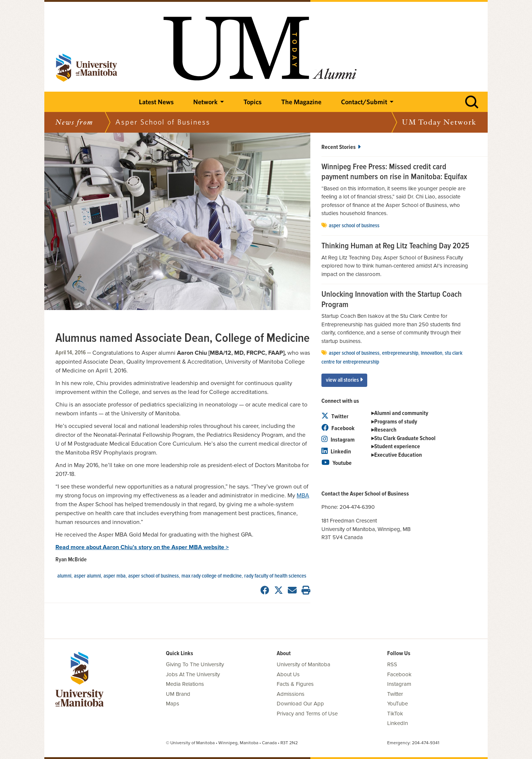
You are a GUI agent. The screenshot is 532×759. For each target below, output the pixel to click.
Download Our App (300, 704)
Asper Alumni (87, 576)
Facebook (338, 428)
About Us (288, 674)
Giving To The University (195, 664)
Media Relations (185, 684)
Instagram (338, 440)
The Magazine (301, 102)
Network (205, 102)
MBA (303, 496)
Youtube (337, 463)
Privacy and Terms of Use (307, 714)
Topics (253, 102)
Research (385, 430)
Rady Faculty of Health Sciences (275, 576)
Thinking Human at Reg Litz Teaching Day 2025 (395, 246)
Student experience (397, 447)
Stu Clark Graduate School (405, 438)
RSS (392, 664)
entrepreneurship (400, 353)
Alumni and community (401, 413)
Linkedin (336, 452)
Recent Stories (341, 147)
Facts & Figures (295, 684)
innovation (432, 353)
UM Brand (178, 694)
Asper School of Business (154, 576)
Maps (173, 704)
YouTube (398, 704)
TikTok (395, 714)
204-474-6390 (357, 507)
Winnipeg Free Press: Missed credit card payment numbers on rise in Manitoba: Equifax (394, 172)
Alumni (64, 576)
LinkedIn (398, 723)
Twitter (335, 417)
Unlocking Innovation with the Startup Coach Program (392, 300)
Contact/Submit (364, 102)
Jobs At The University (193, 674)
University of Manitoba (303, 664)
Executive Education (398, 455)
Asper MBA (115, 576)
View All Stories (344, 380)
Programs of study (396, 422)
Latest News (156, 102)
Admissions (291, 694)
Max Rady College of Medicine (212, 576)
